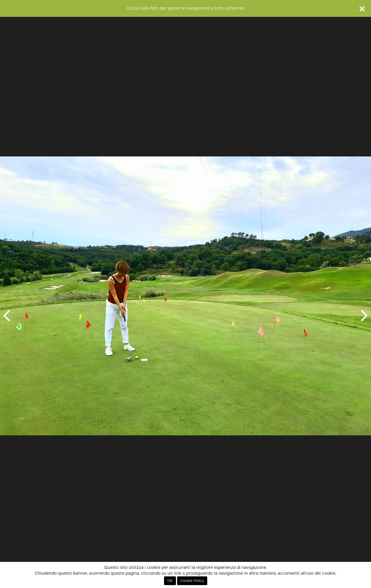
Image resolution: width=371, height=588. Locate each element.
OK (170, 581)
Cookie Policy (192, 581)
